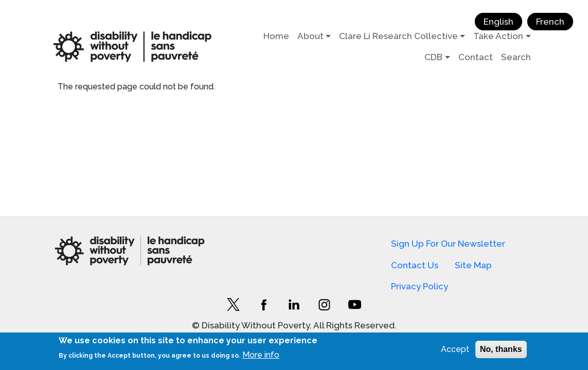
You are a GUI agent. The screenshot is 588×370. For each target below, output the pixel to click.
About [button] (310, 36)
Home (276, 36)
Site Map (473, 265)
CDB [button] (433, 57)
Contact (476, 57)
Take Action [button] (498, 36)
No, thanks (501, 349)
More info (261, 355)
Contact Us (415, 265)
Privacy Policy (420, 286)
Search (516, 57)
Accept (455, 349)
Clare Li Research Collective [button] (398, 36)
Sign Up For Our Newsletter (448, 244)
